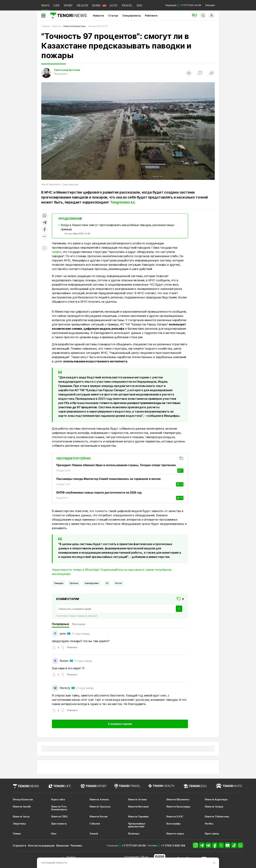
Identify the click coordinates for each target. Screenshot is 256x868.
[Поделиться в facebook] (44, 230)
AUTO (113, 5)
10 (180, 498)
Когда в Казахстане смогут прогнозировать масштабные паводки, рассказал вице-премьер (118, 227)
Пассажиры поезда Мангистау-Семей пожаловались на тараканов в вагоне (109, 479)
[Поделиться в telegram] (44, 223)
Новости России (98, 817)
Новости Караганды (216, 799)
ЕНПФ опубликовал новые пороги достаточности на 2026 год (99, 493)
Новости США (59, 817)
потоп (118, 583)
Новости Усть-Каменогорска (59, 808)
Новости (98, 16)
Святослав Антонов (67, 70)
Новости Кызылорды (178, 807)
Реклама (210, 5)
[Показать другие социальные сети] (44, 237)
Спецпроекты (131, 16)
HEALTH (82, 5)
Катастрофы (173, 824)
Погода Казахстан (23, 799)
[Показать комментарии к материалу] (44, 248)
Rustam (64, 661)
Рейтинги (151, 16)
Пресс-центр (212, 834)
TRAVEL (127, 5)
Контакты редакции (41, 846)
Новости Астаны (137, 799)
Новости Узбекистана (217, 817)
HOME (96, 5)
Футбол (209, 824)
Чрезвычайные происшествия (137, 825)
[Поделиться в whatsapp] (44, 216)
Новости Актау (21, 817)
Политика (134, 834)
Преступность (59, 824)
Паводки (59, 583)
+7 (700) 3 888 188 (173, 846)
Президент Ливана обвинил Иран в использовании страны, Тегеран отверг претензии (116, 465)
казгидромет (92, 583)
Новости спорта (175, 834)
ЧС (107, 583)
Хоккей (94, 834)
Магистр (65, 688)
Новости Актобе (22, 807)
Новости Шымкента (178, 799)
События (95, 824)
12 (180, 484)
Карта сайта (58, 799)
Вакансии (63, 846)
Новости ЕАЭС (175, 817)
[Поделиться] (212, 73)
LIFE (57, 5)
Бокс (54, 834)
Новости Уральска (100, 807)
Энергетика (19, 824)
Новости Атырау (214, 807)
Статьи (113, 16)
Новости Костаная (138, 807)
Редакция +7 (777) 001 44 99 (183, 5)
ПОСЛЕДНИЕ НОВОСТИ (54, 863)
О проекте (20, 846)
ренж (63, 633)
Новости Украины (138, 817)
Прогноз (74, 583)
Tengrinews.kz (122, 202)
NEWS (45, 5)
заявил (57, 252)
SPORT (68, 5)
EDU (140, 5)
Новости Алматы (99, 799)
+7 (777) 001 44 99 (134, 846)
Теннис (17, 834)
